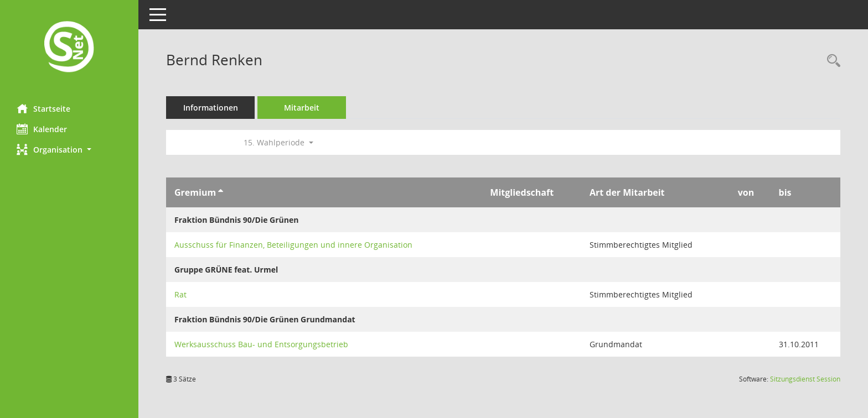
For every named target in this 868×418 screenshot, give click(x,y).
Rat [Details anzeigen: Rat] (180, 294)
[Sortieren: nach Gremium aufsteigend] (221, 192)
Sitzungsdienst (805, 379)
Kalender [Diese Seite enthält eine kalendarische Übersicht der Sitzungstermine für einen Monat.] (42, 129)
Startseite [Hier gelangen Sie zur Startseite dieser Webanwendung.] (43, 108)
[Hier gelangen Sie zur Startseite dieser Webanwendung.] (69, 48)
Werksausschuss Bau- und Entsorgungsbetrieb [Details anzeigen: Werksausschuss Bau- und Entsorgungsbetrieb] (261, 344)
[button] (69, 150)
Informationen (211, 108)
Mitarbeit (302, 108)
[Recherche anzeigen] (831, 61)
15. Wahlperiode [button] (278, 142)
